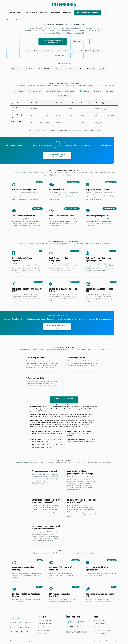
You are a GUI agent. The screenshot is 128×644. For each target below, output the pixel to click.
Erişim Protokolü (56, 13)
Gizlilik (106, 641)
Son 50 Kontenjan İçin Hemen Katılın (88, 13)
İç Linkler (102, 69)
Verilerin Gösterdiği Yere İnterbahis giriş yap (57, 327)
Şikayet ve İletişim (100, 633)
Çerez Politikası (99, 627)
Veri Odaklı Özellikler (16, 13)
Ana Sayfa (10, 20)
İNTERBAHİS (64, 5)
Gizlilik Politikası (100, 624)
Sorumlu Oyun (114, 641)
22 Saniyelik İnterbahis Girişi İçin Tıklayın (64, 400)
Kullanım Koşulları (100, 621)
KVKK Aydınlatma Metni (102, 630)
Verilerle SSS (67, 13)
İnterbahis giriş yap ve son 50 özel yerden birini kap (53, 41)
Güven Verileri (30, 69)
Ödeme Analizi (44, 13)
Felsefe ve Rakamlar (31, 13)
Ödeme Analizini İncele (80, 41)
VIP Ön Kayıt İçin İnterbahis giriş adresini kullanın (57, 155)
